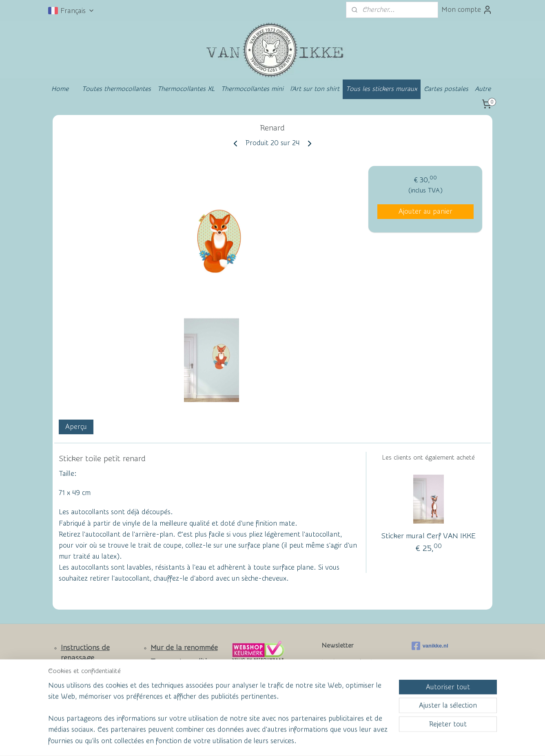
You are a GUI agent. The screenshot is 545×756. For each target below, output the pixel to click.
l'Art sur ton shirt (315, 89)
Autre (483, 89)
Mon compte (467, 10)
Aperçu (76, 427)
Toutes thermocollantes (116, 89)
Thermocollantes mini (252, 89)
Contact (74, 685)
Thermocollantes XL (186, 89)
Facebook (77, 699)
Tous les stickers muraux (382, 89)
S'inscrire (342, 691)
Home (60, 89)
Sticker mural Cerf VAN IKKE (429, 536)
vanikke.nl (430, 646)
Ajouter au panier (425, 211)
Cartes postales (446, 89)
